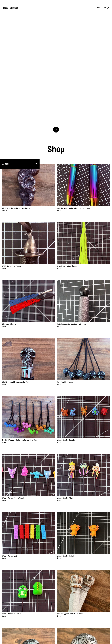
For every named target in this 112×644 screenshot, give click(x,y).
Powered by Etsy (24, 640)
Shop (99, 8)
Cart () (106, 8)
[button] (20, 53)
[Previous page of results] (46, 634)
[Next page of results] (66, 634)
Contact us (104, 640)
